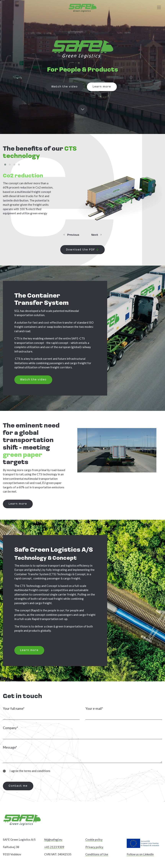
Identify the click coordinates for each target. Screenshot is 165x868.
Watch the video (65, 87)
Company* (10, 728)
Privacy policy (94, 847)
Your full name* (14, 709)
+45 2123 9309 (54, 847)
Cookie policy (94, 839)
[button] (5, 165)
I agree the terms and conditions (28, 771)
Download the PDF (82, 250)
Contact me (18, 786)
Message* (10, 747)
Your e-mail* (94, 709)
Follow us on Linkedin (140, 854)
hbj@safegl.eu (53, 839)
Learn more (102, 87)
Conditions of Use (97, 854)
